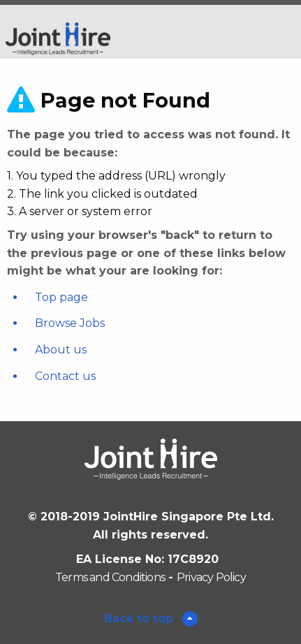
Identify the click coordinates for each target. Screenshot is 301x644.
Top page (61, 297)
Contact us (65, 376)
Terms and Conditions (110, 577)
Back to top (140, 619)
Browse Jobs (70, 323)
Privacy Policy (211, 577)
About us (61, 350)
